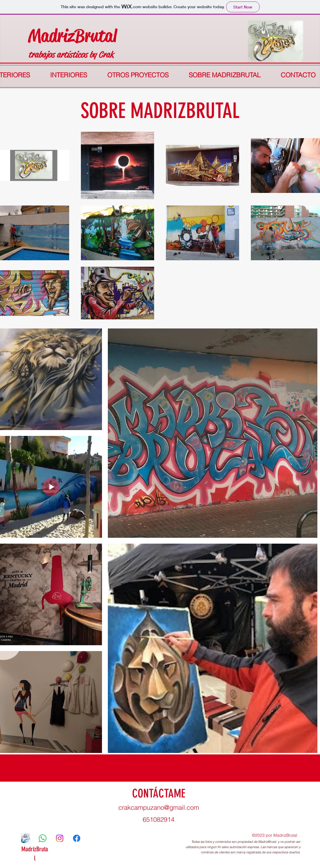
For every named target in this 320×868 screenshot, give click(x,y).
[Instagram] (60, 838)
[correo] (26, 838)
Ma (39, 36)
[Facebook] (77, 838)
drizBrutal (83, 36)
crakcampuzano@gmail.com (159, 807)
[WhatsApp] (43, 838)
